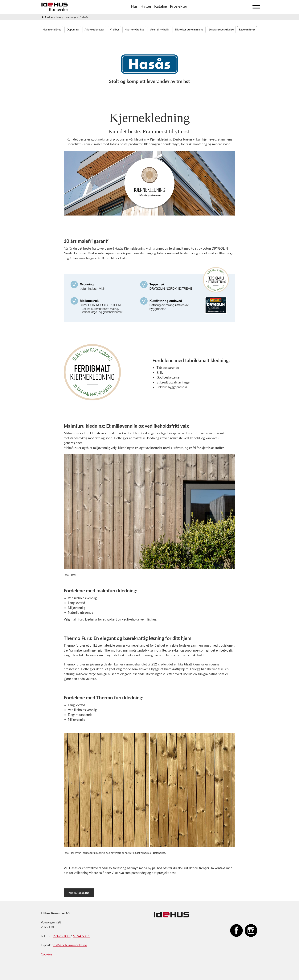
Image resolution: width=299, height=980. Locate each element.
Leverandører (72, 17)
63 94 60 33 (81, 936)
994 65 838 (61, 936)
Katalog (161, 6)
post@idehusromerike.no (69, 945)
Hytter (146, 6)
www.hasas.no (79, 893)
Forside (49, 17)
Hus (134, 6)
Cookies (47, 954)
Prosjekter (178, 6)
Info (59, 17)
